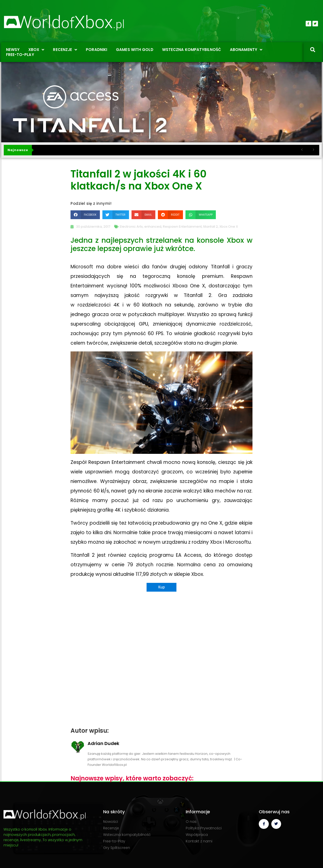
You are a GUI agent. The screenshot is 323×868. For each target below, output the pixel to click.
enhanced (153, 227)
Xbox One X (229, 227)
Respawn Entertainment (182, 227)
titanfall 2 (211, 227)
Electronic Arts (131, 227)
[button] (85, 215)
